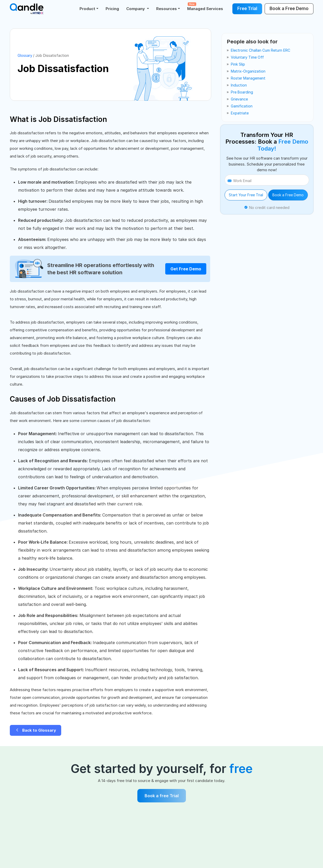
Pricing (112, 9)
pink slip (238, 64)
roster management (248, 78)
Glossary (25, 55)
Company (136, 9)
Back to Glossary (36, 730)
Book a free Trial (162, 796)
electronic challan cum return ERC (261, 50)
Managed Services (205, 7)
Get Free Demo (186, 269)
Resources (167, 9)
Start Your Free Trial (246, 195)
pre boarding (242, 92)
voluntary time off (247, 57)
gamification (242, 106)
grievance (239, 99)
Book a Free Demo (288, 195)
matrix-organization (248, 71)
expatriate (240, 113)
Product (87, 9)
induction (239, 85)
